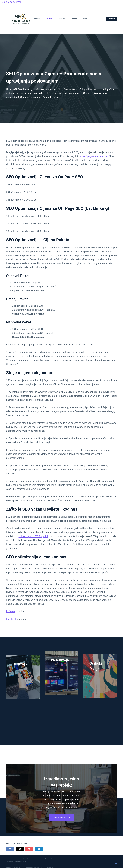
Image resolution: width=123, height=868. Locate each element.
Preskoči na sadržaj (10, 2)
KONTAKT (112, 19)
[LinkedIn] (39, 849)
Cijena (50, 19)
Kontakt (62, 19)
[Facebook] (10, 849)
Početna (37, 19)
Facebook (11, 619)
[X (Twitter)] (20, 849)
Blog (87, 19)
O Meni (74, 19)
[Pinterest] (29, 849)
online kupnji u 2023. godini (33, 536)
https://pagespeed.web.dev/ (95, 156)
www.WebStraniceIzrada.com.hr (31, 859)
